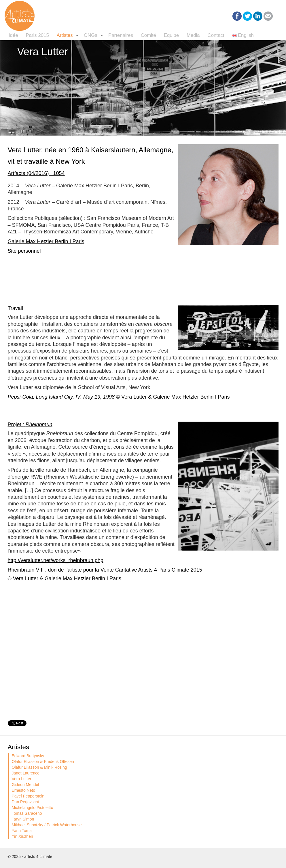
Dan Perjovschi (25, 802)
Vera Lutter (22, 779)
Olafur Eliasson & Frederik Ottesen (43, 762)
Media (193, 35)
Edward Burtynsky (28, 756)
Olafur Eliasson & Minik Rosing (39, 767)
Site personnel (24, 251)
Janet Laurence (26, 773)
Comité (148, 35)
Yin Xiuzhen (22, 836)
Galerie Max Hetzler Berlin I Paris (46, 241)
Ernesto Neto (24, 790)
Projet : (30, 425)
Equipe (171, 35)
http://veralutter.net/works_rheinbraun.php (56, 560)
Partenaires (121, 35)
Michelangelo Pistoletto (33, 808)
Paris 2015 (37, 35)
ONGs (91, 35)
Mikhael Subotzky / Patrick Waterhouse (47, 825)
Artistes (65, 35)
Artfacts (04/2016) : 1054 (36, 173)
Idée (13, 35)
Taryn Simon (23, 819)
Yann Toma (22, 831)
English (243, 35)
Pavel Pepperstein (28, 796)
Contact (216, 35)
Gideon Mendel (25, 785)
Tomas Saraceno (27, 813)
